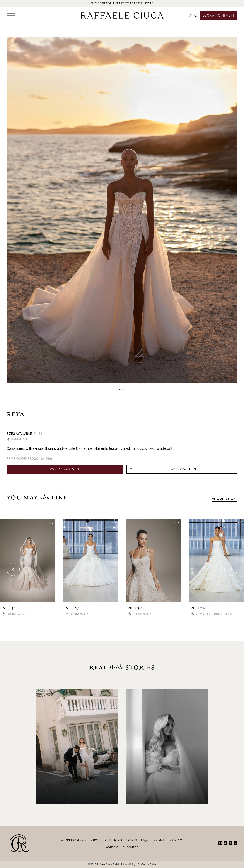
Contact (177, 840)
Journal (159, 840)
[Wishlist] (190, 15)
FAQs (145, 840)
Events (132, 840)
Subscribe (130, 847)
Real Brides (113, 840)
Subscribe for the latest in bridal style (122, 3)
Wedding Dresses (74, 840)
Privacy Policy (128, 864)
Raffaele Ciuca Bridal (108, 864)
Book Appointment (219, 15)
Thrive (153, 864)
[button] (119, 390)
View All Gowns (225, 499)
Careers (112, 847)
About (96, 840)
